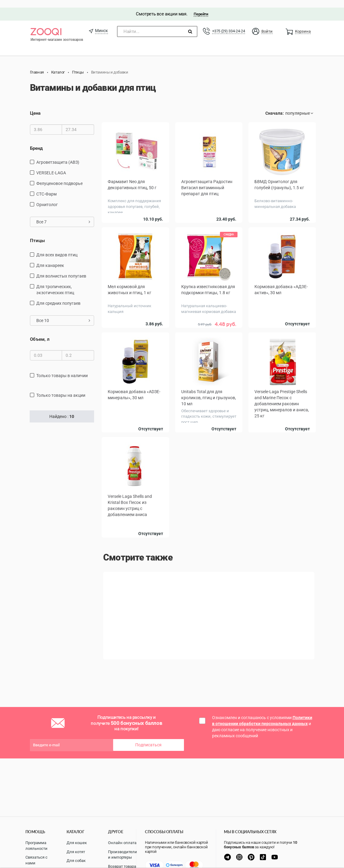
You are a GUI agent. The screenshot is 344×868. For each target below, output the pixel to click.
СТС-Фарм (46, 186)
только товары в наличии (62, 368)
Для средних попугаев (58, 296)
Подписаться (148, 738)
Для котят (76, 852)
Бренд (36, 141)
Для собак (76, 861)
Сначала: (275, 106)
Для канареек (50, 258)
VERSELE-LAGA (51, 165)
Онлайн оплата (122, 843)
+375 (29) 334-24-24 (228, 23)
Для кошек (77, 843)
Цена (35, 106)
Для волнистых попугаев (61, 268)
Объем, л (40, 332)
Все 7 (63, 214)
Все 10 (63, 313)
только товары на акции (61, 388)
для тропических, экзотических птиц (55, 282)
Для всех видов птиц (57, 247)
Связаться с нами (36, 860)
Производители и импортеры (123, 855)
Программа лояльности (36, 846)
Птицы (37, 233)
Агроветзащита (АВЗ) (58, 155)
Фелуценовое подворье (59, 176)
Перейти (201, 7)
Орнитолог (47, 197)
